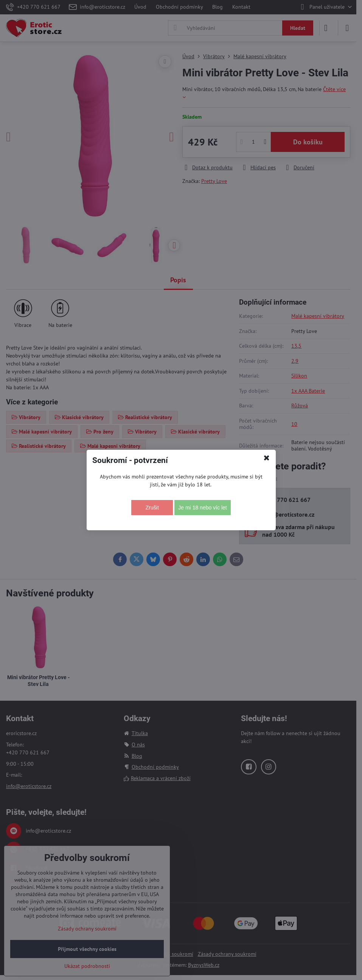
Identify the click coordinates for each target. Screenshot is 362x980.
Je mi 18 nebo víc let (202, 508)
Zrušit (152, 508)
